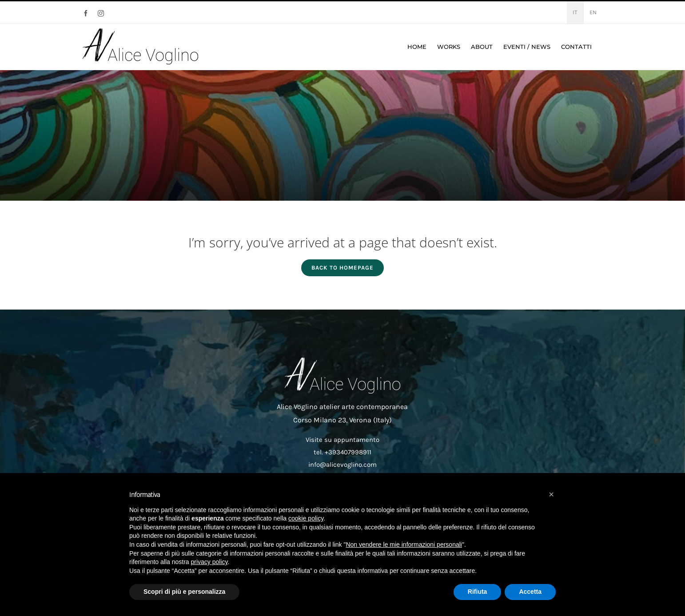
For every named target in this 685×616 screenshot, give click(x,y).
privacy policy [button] (209, 562)
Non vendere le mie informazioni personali (404, 544)
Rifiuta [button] (478, 592)
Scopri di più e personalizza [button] (184, 592)
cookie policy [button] (306, 518)
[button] (551, 494)
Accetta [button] (530, 592)
